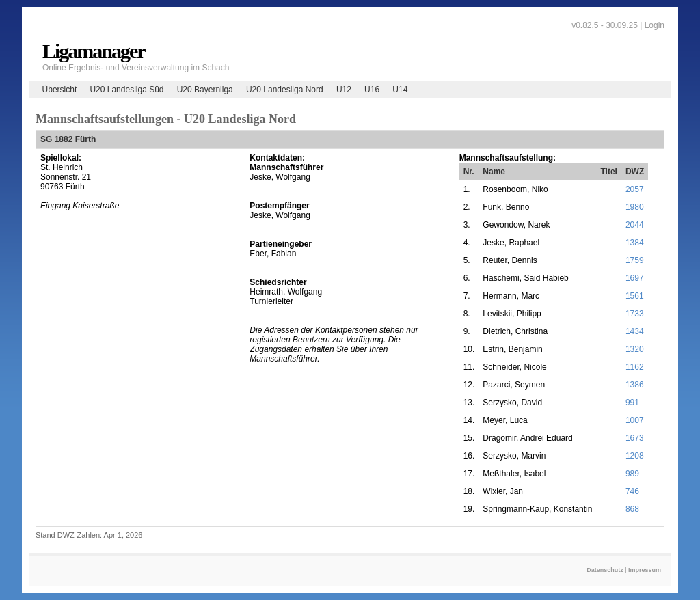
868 (632, 509)
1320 (635, 349)
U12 (344, 90)
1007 (635, 420)
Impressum (645, 570)
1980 (635, 207)
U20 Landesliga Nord (285, 90)
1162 (635, 367)
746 (632, 491)
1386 (635, 385)
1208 (635, 456)
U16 (372, 90)
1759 (635, 260)
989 (632, 474)
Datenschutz (605, 570)
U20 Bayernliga (205, 90)
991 (632, 403)
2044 (635, 225)
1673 (635, 438)
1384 (635, 243)
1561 (635, 296)
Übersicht (60, 90)
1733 (635, 314)
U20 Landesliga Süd (126, 90)
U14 (400, 90)
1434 (635, 331)
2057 (635, 189)
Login (655, 25)
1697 (635, 278)
